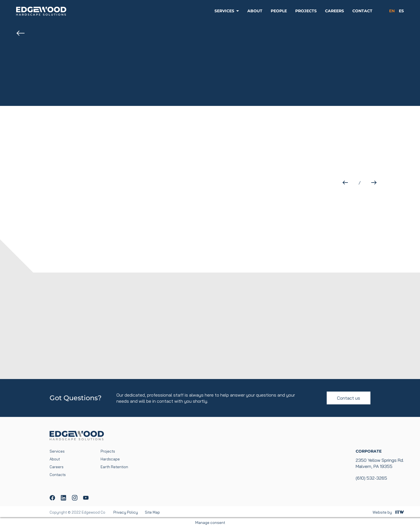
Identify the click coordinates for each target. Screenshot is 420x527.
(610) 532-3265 (371, 478)
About (255, 11)
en (392, 11)
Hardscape (110, 459)
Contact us (349, 398)
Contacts (58, 475)
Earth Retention (114, 467)
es (401, 11)
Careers (334, 11)
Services (224, 11)
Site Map (152, 512)
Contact (362, 11)
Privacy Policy (126, 512)
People (279, 11)
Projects (306, 11)
